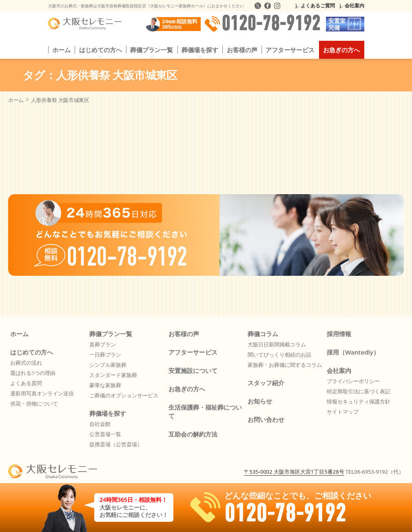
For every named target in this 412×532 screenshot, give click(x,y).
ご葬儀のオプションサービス (124, 395)
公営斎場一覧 (105, 434)
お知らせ (260, 401)
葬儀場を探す (200, 50)
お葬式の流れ (26, 363)
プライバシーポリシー (353, 381)
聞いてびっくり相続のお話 (279, 355)
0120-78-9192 (262, 24)
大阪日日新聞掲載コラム (277, 344)
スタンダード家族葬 (113, 375)
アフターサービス (290, 50)
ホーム (61, 50)
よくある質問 (26, 383)
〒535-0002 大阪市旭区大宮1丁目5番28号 (294, 472)
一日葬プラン (105, 355)
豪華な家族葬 (105, 385)
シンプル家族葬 (108, 365)
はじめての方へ (101, 50)
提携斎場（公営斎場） (116, 444)
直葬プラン (103, 344)
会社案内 (354, 6)
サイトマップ (343, 412)
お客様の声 (242, 50)
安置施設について (193, 370)
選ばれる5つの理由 (33, 373)
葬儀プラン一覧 (152, 50)
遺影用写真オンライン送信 (42, 393)
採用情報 (339, 334)
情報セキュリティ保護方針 (359, 401)
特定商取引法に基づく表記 (359, 391)
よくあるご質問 (318, 6)
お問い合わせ (266, 419)
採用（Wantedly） (353, 352)
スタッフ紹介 (266, 383)
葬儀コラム (263, 334)
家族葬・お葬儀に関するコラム (285, 365)
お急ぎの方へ (341, 50)
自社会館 (100, 424)
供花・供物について (34, 403)
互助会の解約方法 (193, 434)
